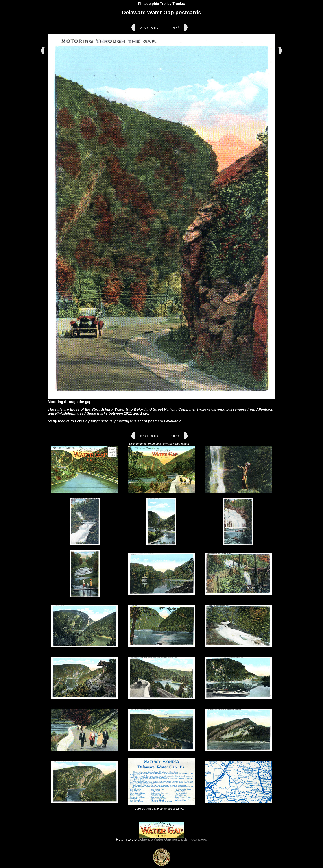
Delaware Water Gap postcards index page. (172, 839)
